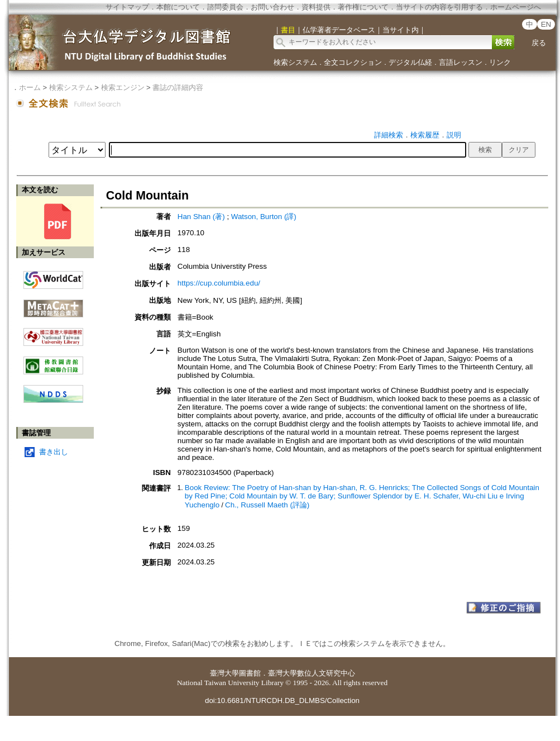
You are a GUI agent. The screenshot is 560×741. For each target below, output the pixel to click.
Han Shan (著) (201, 217)
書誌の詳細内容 (178, 87)
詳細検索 (389, 135)
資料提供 (316, 7)
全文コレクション (353, 62)
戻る (539, 43)
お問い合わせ (272, 7)
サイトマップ (127, 7)
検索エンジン (123, 87)
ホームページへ (516, 7)
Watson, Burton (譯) (264, 217)
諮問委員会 (225, 7)
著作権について (363, 7)
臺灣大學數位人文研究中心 (312, 673)
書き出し (54, 452)
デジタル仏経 (410, 62)
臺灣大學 (224, 673)
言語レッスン (461, 62)
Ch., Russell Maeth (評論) (267, 505)
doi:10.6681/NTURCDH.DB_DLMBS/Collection (282, 700)
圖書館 (250, 673)
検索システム (295, 62)
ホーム (30, 87)
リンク (500, 62)
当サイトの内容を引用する (439, 7)
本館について (178, 7)
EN (546, 24)
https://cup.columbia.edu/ (219, 283)
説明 (454, 135)
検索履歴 (425, 135)
